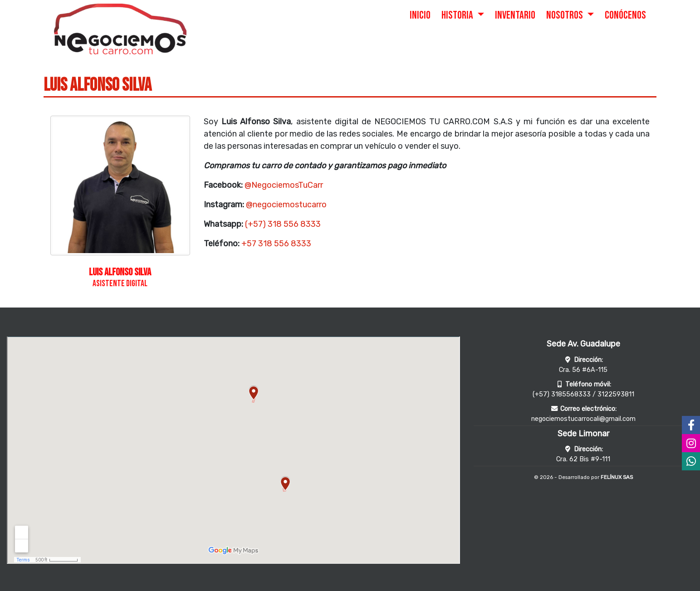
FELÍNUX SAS (617, 477)
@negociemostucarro (286, 205)
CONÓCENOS (625, 15)
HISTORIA (458, 15)
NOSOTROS (565, 15)
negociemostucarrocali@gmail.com (583, 419)
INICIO (420, 15)
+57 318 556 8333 (276, 244)
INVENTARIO (515, 15)
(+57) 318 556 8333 (283, 224)
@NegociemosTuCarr (284, 185)
